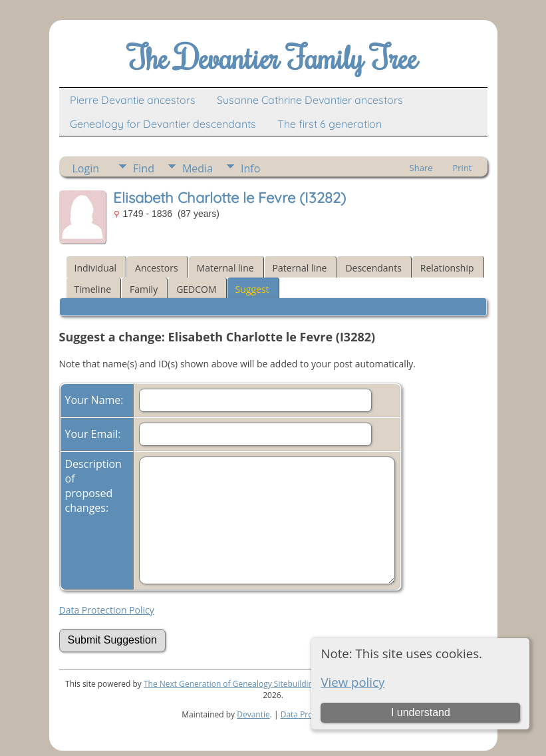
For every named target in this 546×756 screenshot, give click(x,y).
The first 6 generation (330, 124)
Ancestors (156, 268)
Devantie (253, 714)
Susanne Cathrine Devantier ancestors (310, 100)
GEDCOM (196, 289)
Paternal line (300, 268)
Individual (96, 268)
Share (421, 168)
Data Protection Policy (107, 610)
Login (86, 168)
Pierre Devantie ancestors (133, 100)
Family (144, 289)
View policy (352, 682)
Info (250, 168)
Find (144, 168)
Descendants (373, 268)
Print (462, 168)
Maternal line (225, 268)
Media (198, 168)
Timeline (93, 289)
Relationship (447, 268)
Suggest (252, 289)
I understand (421, 712)
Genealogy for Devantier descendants (163, 124)
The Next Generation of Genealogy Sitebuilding (231, 684)
